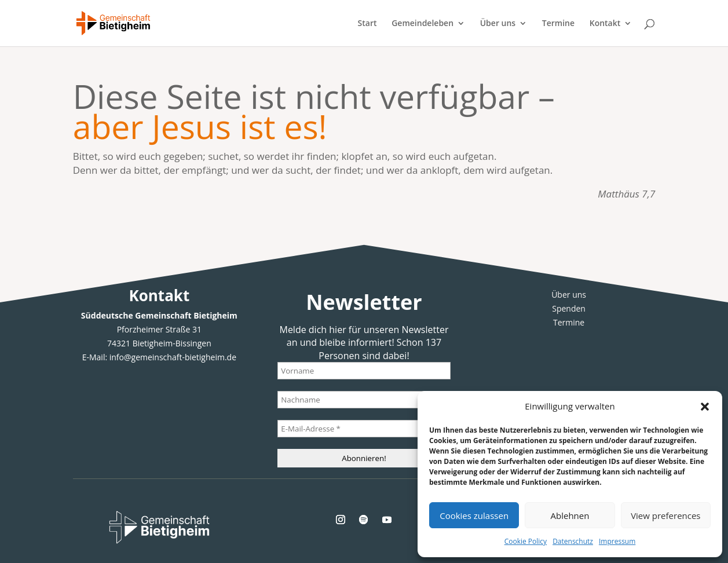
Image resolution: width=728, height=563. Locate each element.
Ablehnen (570, 516)
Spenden (569, 308)
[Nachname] (364, 400)
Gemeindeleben (422, 24)
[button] (705, 407)
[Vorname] (364, 371)
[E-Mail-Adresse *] (364, 429)
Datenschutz (573, 541)
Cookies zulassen (474, 516)
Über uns (498, 24)
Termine (558, 24)
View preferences (665, 516)
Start (367, 24)
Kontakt (605, 24)
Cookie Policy (526, 541)
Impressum (617, 541)
